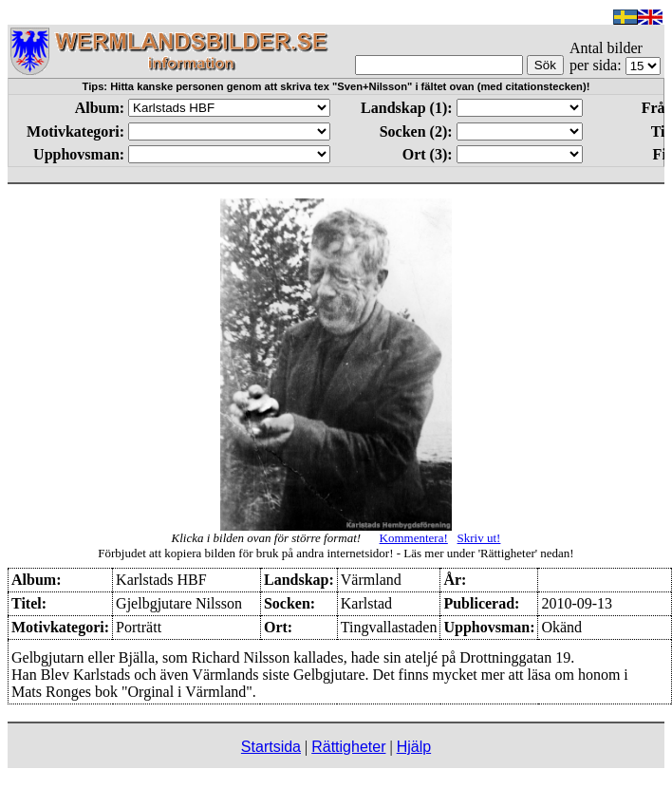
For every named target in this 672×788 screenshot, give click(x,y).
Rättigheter (348, 747)
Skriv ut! (479, 538)
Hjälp (414, 747)
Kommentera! (414, 538)
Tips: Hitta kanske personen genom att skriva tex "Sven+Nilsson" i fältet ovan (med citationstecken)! (336, 86)
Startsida (271, 747)
